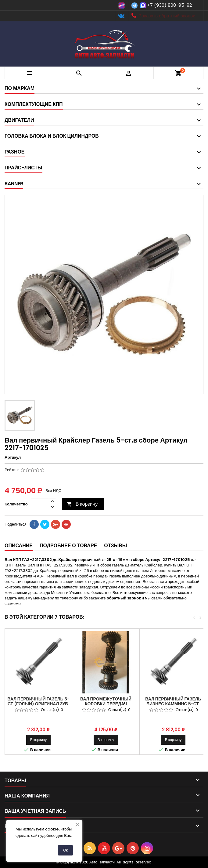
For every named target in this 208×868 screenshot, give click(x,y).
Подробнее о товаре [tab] (68, 546)
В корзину (82, 504)
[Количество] (40, 504)
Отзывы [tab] (115, 546)
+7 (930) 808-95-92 (169, 5)
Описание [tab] (19, 546)
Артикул (13, 458)
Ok (65, 850)
